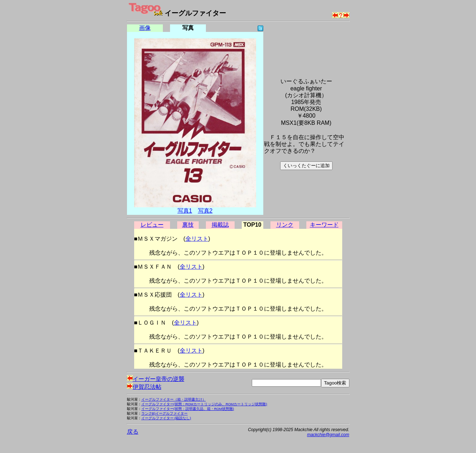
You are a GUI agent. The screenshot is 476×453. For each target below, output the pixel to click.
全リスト (197, 239)
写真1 (185, 211)
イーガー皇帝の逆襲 (156, 379)
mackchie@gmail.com (328, 435)
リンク (285, 225)
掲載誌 (220, 225)
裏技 (188, 225)
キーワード (324, 225)
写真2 (205, 211)
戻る (133, 432)
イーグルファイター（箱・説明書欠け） (174, 399)
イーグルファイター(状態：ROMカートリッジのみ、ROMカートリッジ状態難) (204, 404)
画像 (145, 28)
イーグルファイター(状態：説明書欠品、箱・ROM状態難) (188, 409)
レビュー (152, 225)
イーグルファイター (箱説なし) (166, 418)
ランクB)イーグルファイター (165, 413)
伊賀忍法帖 (144, 387)
